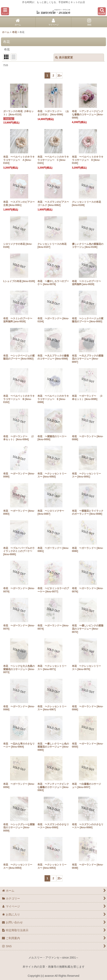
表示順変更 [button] (64, 57)
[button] (5, 11)
